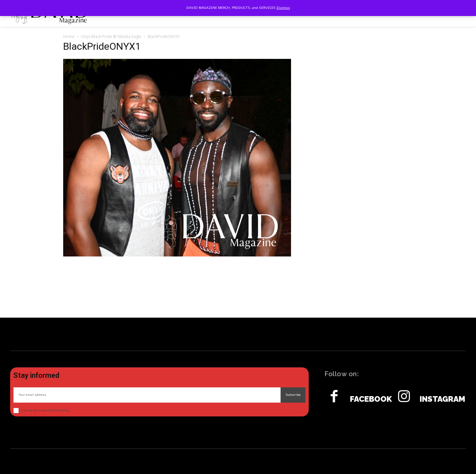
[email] (147, 395)
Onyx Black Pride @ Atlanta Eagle (111, 36)
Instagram (442, 399)
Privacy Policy (60, 410)
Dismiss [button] (283, 8)
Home (69, 36)
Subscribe (293, 395)
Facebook (371, 399)
